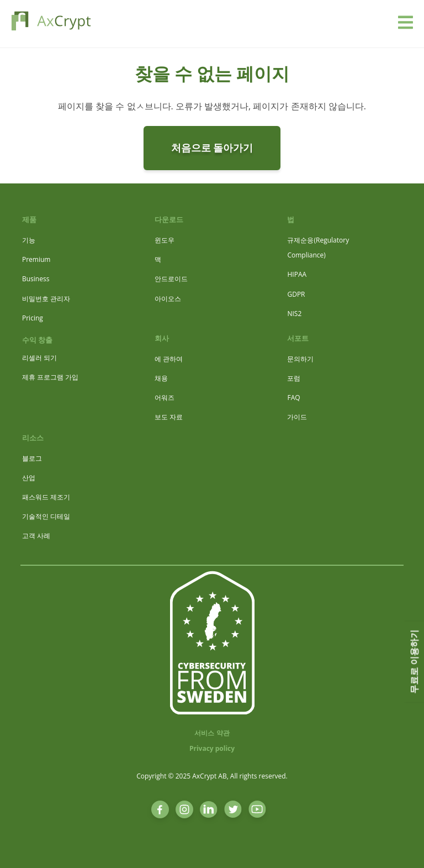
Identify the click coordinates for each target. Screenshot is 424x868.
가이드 (297, 417)
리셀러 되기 (39, 358)
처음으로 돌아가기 (212, 148)
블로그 (32, 458)
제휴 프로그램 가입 (50, 377)
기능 (29, 240)
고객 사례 (36, 536)
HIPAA (297, 274)
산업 (29, 478)
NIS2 (294, 314)
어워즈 (165, 398)
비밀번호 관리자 (46, 299)
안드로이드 (171, 279)
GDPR (296, 294)
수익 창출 (37, 340)
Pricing (33, 318)
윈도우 (165, 240)
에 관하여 (169, 359)
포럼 (294, 378)
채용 (161, 378)
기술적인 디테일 (46, 516)
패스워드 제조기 (46, 497)
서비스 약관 (212, 733)
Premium (36, 259)
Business (36, 279)
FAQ (293, 398)
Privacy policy (212, 748)
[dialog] (403, 846)
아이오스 (168, 299)
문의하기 (300, 359)
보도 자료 (169, 417)
